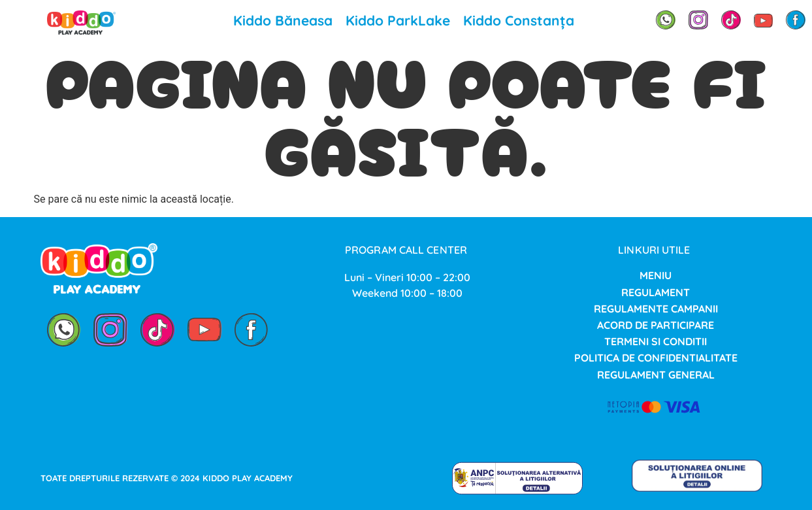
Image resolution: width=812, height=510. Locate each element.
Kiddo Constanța (519, 20)
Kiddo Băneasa (283, 20)
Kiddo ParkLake (398, 20)
